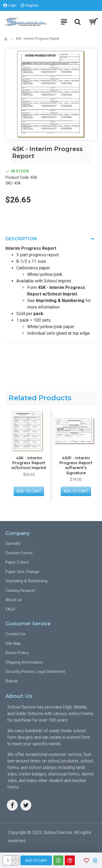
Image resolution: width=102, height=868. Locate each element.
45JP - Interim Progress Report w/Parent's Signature (76, 465)
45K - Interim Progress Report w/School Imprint (29, 463)
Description (21, 239)
